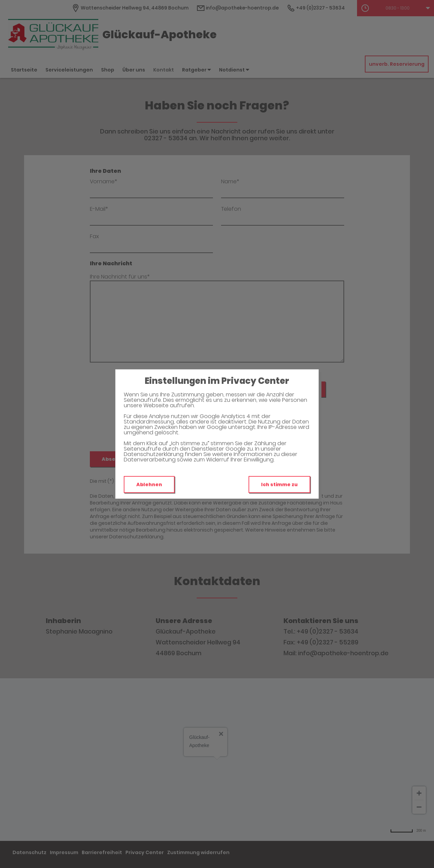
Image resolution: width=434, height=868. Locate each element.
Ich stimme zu (279, 484)
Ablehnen (149, 484)
